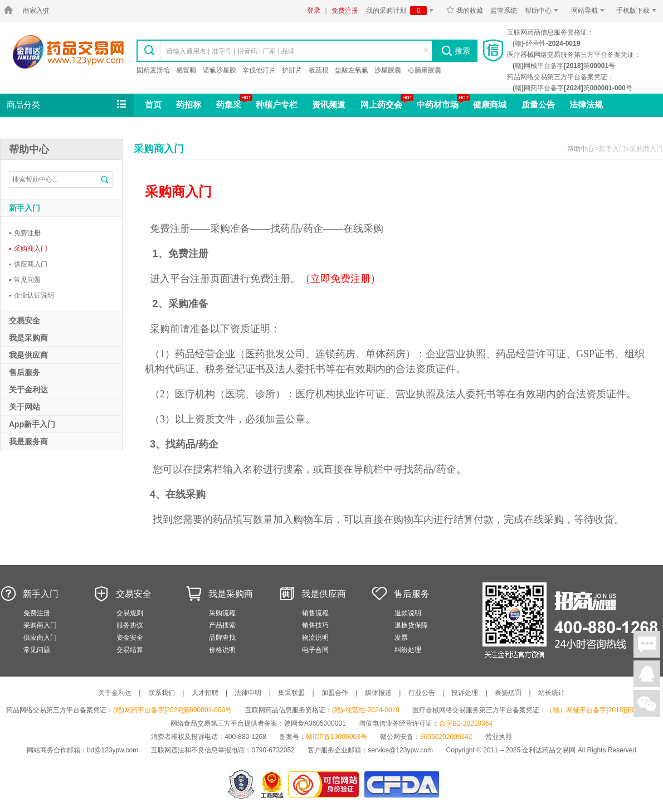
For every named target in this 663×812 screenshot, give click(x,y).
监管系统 (504, 11)
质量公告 (538, 104)
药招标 (189, 104)
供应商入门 (28, 264)
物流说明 (315, 638)
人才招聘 (205, 693)
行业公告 (422, 693)
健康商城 (490, 104)
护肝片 (292, 70)
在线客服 (647, 674)
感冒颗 (186, 70)
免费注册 (345, 11)
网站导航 (590, 11)
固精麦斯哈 (153, 70)
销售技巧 (315, 625)
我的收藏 (464, 11)
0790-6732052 (274, 750)
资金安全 (130, 638)
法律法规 (586, 104)
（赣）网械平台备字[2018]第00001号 (601, 710)
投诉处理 (465, 693)
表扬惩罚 (508, 693)
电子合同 (315, 650)
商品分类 (67, 105)
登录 (314, 11)
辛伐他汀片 (259, 70)
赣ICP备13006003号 (336, 737)
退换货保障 (411, 625)
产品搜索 (222, 625)
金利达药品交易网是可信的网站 (326, 784)
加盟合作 (335, 693)
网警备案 (241, 784)
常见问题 (25, 280)
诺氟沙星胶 (220, 70)
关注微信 (647, 703)
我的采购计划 (402, 11)
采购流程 (222, 613)
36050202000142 (446, 737)
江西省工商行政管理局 (273, 784)
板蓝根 (319, 70)
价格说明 (222, 650)
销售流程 (315, 613)
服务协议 (130, 625)
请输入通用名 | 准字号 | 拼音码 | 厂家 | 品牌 (230, 51)
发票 (401, 638)
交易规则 (130, 613)
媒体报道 (378, 693)
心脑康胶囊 (425, 70)
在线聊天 (647, 644)
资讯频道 (329, 104)
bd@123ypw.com (113, 750)
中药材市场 (438, 104)
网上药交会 (381, 104)
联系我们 (162, 693)
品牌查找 (222, 638)
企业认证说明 (31, 295)
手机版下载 (638, 11)
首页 (153, 104)
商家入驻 (36, 11)
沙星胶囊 (388, 70)
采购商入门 (28, 249)
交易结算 (130, 650)
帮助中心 (543, 11)
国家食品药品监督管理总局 (401, 784)
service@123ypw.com (400, 750)
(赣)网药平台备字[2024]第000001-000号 (172, 710)
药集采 (229, 104)
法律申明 (248, 693)
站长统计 (552, 693)
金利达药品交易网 (68, 52)
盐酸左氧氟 (352, 70)
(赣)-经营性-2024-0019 (366, 710)
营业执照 (499, 737)
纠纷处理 (408, 650)
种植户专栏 (277, 104)
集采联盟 (291, 693)
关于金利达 (115, 693)
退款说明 (408, 613)
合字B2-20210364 (466, 723)
